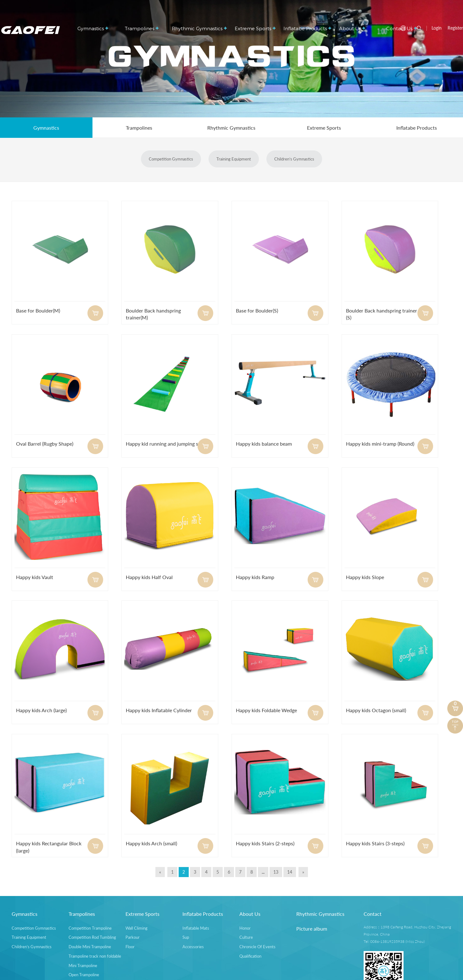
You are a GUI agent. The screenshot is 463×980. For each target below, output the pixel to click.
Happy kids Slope (365, 577)
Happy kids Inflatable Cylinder (159, 710)
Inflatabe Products (307, 28)
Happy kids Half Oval (149, 577)
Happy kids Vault (35, 577)
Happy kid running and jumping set (164, 444)
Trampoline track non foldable (95, 956)
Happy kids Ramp (255, 577)
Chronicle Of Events (257, 947)
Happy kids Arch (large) (41, 710)
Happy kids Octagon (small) (376, 710)
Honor (245, 928)
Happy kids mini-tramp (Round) (380, 444)
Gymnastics (93, 28)
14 (290, 872)
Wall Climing (137, 928)
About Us (352, 28)
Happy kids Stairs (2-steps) (265, 843)
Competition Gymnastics (171, 159)
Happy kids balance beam (264, 444)
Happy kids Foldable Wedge (266, 710)
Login (437, 28)
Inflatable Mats (196, 928)
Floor (130, 947)
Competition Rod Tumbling (92, 937)
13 (276, 872)
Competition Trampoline (90, 928)
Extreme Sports (255, 28)
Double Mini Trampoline (90, 947)
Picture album (312, 929)
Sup (186, 937)
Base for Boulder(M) (38, 310)
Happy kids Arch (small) (151, 843)
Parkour (133, 937)
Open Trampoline (84, 975)
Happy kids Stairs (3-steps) (375, 843)
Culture (246, 937)
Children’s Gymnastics (294, 159)
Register (455, 28)
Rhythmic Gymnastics (199, 28)
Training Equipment (234, 159)
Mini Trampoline (83, 966)
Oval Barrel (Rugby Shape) (45, 444)
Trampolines (142, 28)
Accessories (193, 947)
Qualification (250, 956)
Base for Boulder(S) (257, 310)
